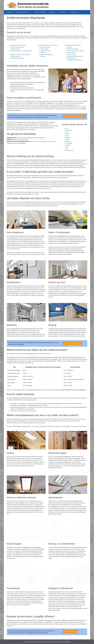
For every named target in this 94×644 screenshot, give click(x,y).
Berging (43, 56)
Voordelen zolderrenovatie (18, 45)
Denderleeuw (69, 150)
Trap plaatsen (71, 58)
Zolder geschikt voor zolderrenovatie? (21, 51)
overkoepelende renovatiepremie (26, 404)
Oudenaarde (38, 141)
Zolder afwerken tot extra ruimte (48, 45)
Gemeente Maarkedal (22, 140)
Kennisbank (64, 12)
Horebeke (53, 141)
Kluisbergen (17, 143)
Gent (67, 128)
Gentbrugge (69, 143)
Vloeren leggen (72, 54)
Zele (67, 149)
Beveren (68, 141)
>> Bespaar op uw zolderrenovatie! (74, 116)
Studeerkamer (45, 49)
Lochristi (68, 145)
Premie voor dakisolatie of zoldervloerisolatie (23, 411)
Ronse (32, 141)
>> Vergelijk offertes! (70, 632)
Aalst (67, 132)
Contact (47, 642)
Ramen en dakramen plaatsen (76, 51)
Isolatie (69, 47)
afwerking (66, 507)
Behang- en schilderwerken (75, 56)
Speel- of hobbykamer (47, 54)
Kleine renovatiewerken (40, 12)
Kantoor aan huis (45, 51)
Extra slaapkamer (45, 47)
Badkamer (43, 53)
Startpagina (10, 12)
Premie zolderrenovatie (17, 58)
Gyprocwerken (71, 53)
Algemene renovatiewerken (24, 12)
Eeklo (67, 147)
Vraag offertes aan (76, 12)
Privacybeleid (67, 642)
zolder (11, 202)
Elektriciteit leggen (73, 49)
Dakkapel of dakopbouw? (74, 60)
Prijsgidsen (53, 12)
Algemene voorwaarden (56, 642)
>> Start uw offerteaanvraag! (72, 343)
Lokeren (68, 134)
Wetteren (68, 138)
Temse (67, 139)
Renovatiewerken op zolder (73, 45)
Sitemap (43, 642)
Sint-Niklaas (69, 130)
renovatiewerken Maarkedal (78, 426)
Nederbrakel (45, 141)
